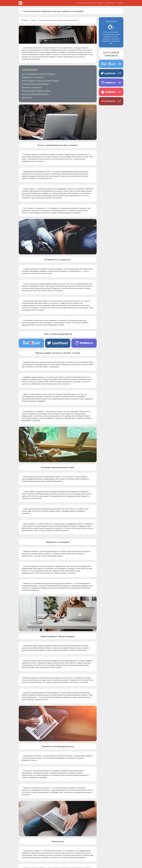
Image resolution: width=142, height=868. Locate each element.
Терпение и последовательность (35, 94)
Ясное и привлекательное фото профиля (39, 74)
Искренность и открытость (33, 77)
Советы (33, 20)
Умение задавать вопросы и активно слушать (41, 81)
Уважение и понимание (32, 87)
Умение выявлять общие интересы (36, 91)
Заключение (27, 97)
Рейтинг (25, 20)
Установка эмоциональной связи (35, 84)
